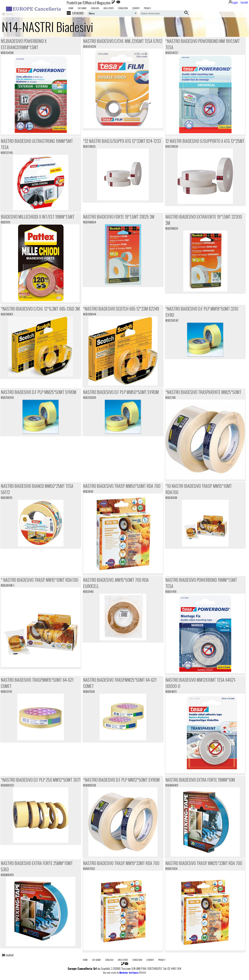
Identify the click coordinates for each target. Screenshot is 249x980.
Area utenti (109, 8)
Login (233, 2)
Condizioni (123, 8)
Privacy (147, 8)
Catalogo (95, 8)
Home (71, 8)
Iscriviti (244, 2)
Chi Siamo (82, 8)
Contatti (136, 8)
